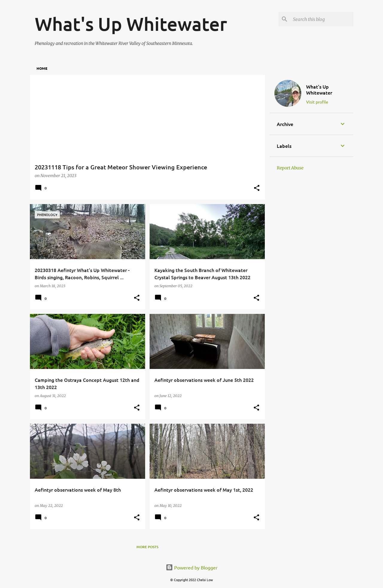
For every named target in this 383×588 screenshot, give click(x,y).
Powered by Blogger (192, 567)
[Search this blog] (322, 19)
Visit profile (317, 102)
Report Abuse (290, 168)
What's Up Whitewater (319, 89)
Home (42, 68)
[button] (257, 188)
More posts (147, 547)
